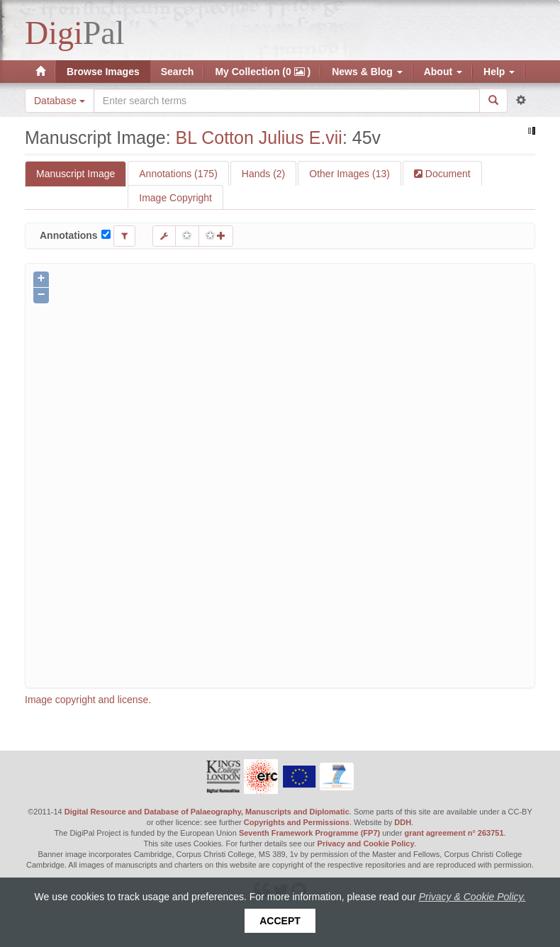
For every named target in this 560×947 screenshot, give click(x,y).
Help (499, 72)
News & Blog (367, 72)
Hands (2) (263, 174)
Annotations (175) (178, 174)
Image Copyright (175, 198)
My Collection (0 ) (263, 72)
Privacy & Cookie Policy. (472, 897)
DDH (403, 822)
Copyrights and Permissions (297, 822)
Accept (280, 921)
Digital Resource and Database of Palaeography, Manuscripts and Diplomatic (207, 812)
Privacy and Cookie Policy (366, 844)
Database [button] (60, 101)
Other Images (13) (349, 174)
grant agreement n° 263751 (454, 833)
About (443, 72)
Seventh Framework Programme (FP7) (309, 833)
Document (447, 174)
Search (178, 72)
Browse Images (103, 72)
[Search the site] (287, 101)
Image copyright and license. (88, 700)
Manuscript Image (75, 174)
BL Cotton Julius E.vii (259, 138)
